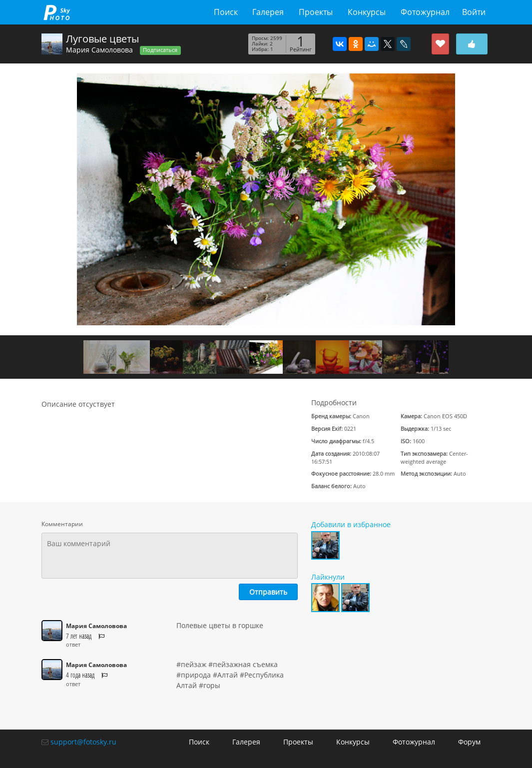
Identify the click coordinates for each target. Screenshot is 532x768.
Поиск (226, 12)
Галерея (268, 12)
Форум (469, 742)
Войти (474, 12)
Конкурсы (367, 12)
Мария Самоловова (99, 50)
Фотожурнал (425, 12)
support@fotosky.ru (83, 742)
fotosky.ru (57, 12)
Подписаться (160, 50)
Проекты (316, 12)
